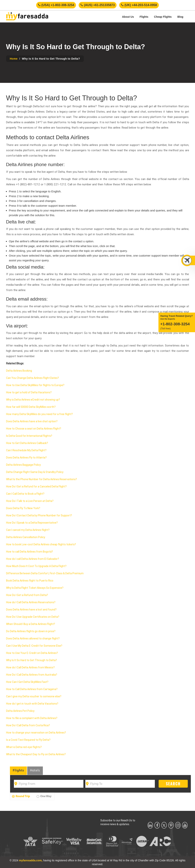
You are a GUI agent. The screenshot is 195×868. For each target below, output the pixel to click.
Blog (180, 17)
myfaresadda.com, (31, 860)
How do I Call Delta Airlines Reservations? (31, 602)
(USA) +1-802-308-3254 (56, 5)
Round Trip (21, 796)
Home (14, 59)
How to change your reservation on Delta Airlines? (36, 733)
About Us (128, 17)
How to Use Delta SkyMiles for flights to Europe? (35, 385)
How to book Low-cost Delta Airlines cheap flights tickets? (41, 544)
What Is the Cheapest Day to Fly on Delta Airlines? (36, 754)
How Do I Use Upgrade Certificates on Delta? (33, 617)
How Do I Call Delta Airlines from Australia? (32, 675)
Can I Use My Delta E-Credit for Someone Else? (34, 646)
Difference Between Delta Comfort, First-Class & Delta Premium (45, 573)
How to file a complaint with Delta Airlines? (32, 718)
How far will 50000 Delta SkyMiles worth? (31, 407)
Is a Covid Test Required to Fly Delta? (28, 740)
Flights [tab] (18, 771)
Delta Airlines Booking (19, 371)
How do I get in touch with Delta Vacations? (32, 704)
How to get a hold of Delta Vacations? (29, 392)
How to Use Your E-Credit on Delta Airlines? (32, 653)
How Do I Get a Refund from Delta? (27, 595)
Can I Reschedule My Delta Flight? (26, 450)
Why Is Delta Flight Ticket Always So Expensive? (35, 588)
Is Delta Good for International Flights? (29, 436)
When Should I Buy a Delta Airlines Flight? (31, 624)
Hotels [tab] (35, 771)
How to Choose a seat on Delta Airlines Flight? (34, 429)
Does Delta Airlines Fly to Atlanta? (26, 458)
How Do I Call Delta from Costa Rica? (28, 725)
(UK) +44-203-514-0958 (139, 5)
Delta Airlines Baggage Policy (23, 465)
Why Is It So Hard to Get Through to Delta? (32, 660)
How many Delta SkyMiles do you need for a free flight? (39, 414)
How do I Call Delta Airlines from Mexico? (30, 667)
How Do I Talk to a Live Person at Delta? (30, 501)
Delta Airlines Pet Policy (20, 711)
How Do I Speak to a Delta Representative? (32, 523)
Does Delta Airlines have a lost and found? (31, 610)
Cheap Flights (163, 17)
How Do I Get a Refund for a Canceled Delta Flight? (36, 486)
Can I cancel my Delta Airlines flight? (28, 530)
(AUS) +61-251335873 (98, 5)
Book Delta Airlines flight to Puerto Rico (30, 581)
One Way (44, 796)
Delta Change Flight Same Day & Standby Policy (35, 472)
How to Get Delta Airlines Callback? (27, 443)
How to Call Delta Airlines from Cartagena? (32, 689)
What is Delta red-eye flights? (24, 747)
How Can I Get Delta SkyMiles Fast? (27, 682)
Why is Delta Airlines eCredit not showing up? (33, 400)
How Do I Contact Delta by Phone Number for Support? (39, 515)
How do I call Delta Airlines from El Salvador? (33, 559)
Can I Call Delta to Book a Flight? (25, 494)
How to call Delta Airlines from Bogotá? (30, 552)
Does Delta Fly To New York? (23, 508)
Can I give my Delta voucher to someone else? (34, 696)
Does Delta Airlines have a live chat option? (32, 421)
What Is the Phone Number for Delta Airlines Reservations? (42, 479)
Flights (144, 17)
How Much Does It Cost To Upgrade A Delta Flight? (36, 566)
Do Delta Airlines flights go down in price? (31, 631)
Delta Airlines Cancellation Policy (26, 537)
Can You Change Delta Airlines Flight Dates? (32, 378)
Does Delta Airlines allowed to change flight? (33, 638)
